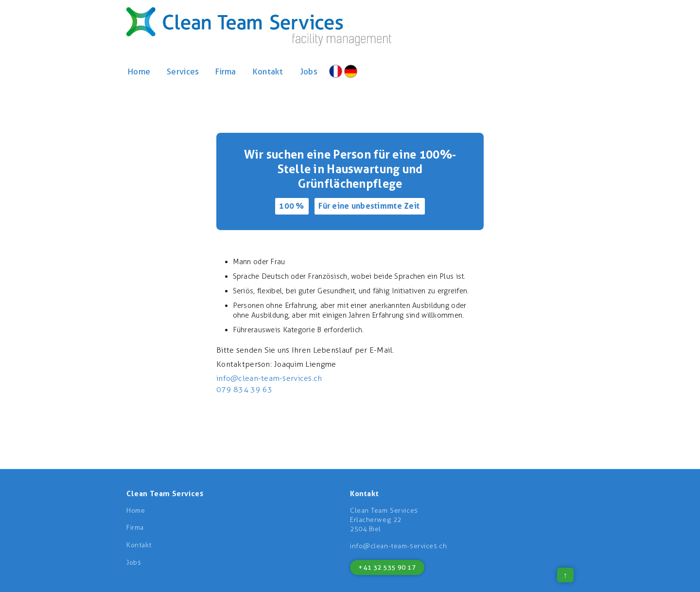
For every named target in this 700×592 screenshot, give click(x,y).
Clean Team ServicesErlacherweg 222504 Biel (384, 520)
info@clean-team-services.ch (269, 378)
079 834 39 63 (245, 389)
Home (139, 72)
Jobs (309, 72)
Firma (226, 72)
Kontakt (268, 72)
